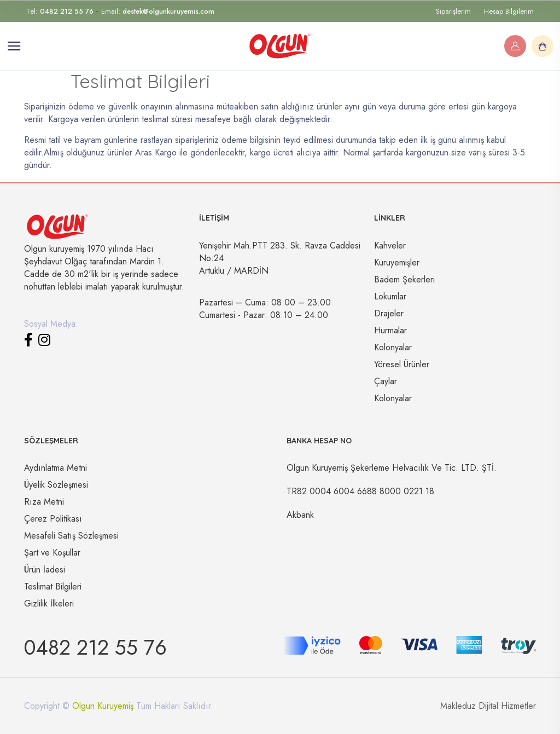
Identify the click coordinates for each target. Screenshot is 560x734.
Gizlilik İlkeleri (49, 603)
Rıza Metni (44, 502)
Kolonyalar (393, 347)
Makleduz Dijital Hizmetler (488, 706)
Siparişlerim (453, 11)
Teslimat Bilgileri (53, 586)
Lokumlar (390, 296)
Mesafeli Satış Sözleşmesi (71, 536)
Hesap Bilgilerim (509, 11)
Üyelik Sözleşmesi (56, 485)
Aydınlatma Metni (56, 468)
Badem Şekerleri (404, 279)
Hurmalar (390, 330)
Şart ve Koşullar (52, 553)
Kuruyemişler (397, 262)
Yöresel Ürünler (402, 364)
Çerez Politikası (53, 519)
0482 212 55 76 (95, 648)
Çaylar (386, 381)
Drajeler (389, 313)
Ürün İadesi (45, 570)
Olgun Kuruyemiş (103, 706)
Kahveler (390, 245)
